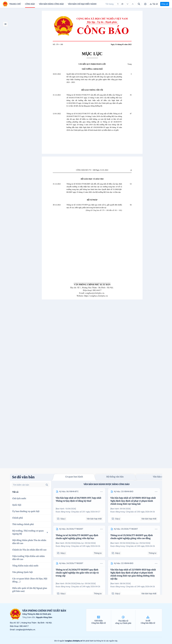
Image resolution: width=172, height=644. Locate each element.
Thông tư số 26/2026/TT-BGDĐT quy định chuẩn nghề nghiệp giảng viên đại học (77, 537)
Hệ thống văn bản (115, 477)
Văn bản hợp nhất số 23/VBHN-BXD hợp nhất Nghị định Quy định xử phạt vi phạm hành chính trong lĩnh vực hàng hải (133, 501)
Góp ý (61, 519)
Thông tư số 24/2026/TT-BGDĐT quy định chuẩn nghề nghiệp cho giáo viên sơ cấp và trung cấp (77, 573)
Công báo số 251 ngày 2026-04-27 (86, 512)
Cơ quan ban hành (74, 477)
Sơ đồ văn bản (23, 477)
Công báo (30, 4)
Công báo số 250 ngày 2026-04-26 (140, 512)
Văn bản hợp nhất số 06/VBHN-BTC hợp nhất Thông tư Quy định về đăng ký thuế (79, 500)
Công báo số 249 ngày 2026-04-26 (86, 546)
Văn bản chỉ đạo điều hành (82, 4)
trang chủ (15, 4)
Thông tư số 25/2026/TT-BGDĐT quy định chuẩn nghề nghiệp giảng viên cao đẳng (132, 537)
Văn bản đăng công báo (51, 4)
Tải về (154, 4)
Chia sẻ (165, 4)
